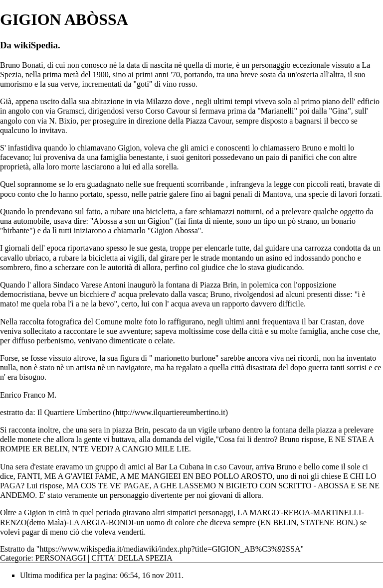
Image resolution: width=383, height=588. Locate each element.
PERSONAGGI (61, 558)
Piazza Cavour (208, 121)
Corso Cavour (168, 111)
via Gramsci (65, 111)
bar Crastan (326, 322)
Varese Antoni (103, 285)
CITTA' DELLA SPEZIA (132, 558)
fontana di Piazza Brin (201, 285)
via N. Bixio (57, 121)
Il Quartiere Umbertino (74, 412)
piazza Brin (130, 430)
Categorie (15, 558)
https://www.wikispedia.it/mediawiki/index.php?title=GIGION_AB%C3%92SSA (170, 549)
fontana (284, 430)
